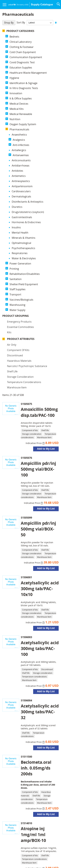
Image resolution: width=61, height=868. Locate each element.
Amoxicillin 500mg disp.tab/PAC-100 (39, 234)
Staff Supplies (18, 160)
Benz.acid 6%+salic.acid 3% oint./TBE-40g (38, 716)
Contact (51, 848)
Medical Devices (19, 104)
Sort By (21, 22)
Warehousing (17, 176)
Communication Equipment (26, 57)
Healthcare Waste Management (28, 73)
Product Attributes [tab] (21, 211)
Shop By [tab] (9, 23)
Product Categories (20, 31)
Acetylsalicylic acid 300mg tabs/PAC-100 (40, 471)
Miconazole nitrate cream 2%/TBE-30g (35, 776)
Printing (14, 140)
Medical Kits (17, 109)
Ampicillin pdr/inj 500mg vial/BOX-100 (38, 291)
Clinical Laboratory (21, 42)
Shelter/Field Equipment (24, 155)
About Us (38, 848)
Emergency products (19, 193)
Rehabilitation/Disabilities (25, 145)
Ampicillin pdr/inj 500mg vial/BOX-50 (38, 351)
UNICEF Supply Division (18, 848)
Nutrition (15, 119)
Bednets (14, 37)
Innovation (16, 93)
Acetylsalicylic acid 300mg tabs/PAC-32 (40, 534)
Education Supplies (21, 68)
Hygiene (14, 78)
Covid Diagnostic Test (22, 62)
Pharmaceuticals (19, 129)
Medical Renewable (21, 114)
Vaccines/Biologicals (21, 171)
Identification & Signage (23, 83)
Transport (15, 166)
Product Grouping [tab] (20, 188)
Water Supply (17, 181)
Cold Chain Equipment (23, 52)
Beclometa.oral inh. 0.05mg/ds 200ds (36, 590)
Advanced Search (37, 855)
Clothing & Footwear (22, 47)
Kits (9, 204)
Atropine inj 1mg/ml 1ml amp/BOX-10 (33, 657)
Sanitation (16, 150)
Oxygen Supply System (23, 124)
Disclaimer (19, 855)
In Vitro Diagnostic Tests (24, 88)
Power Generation (20, 135)
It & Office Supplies (21, 98)
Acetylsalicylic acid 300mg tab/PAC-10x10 (40, 411)
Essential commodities (20, 199)
